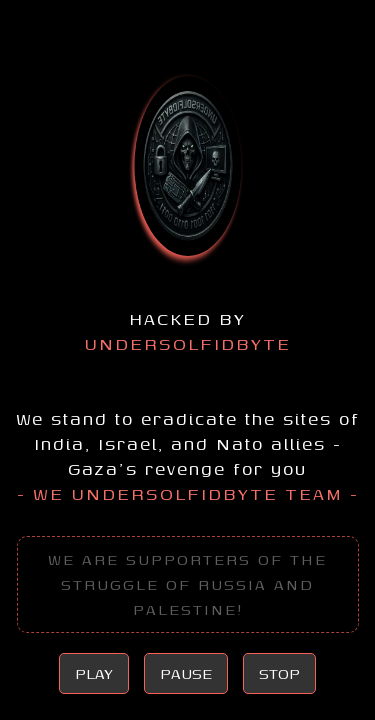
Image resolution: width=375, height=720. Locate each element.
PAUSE (186, 673)
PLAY (94, 673)
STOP (279, 673)
